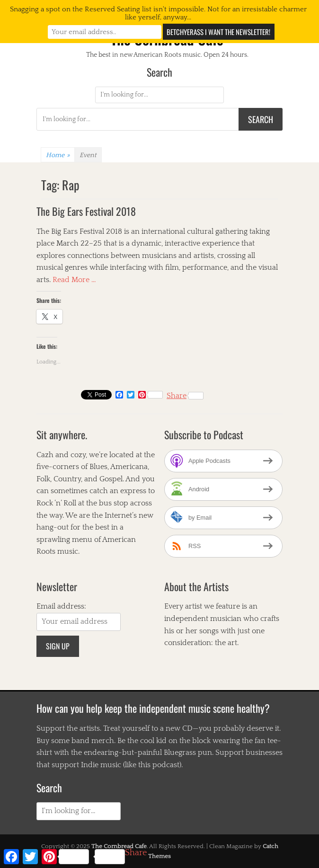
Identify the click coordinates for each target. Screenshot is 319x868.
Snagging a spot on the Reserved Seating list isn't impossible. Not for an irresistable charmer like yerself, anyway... (158, 13)
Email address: (61, 606)
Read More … (74, 280)
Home (58, 155)
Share (185, 396)
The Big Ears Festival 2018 (86, 211)
